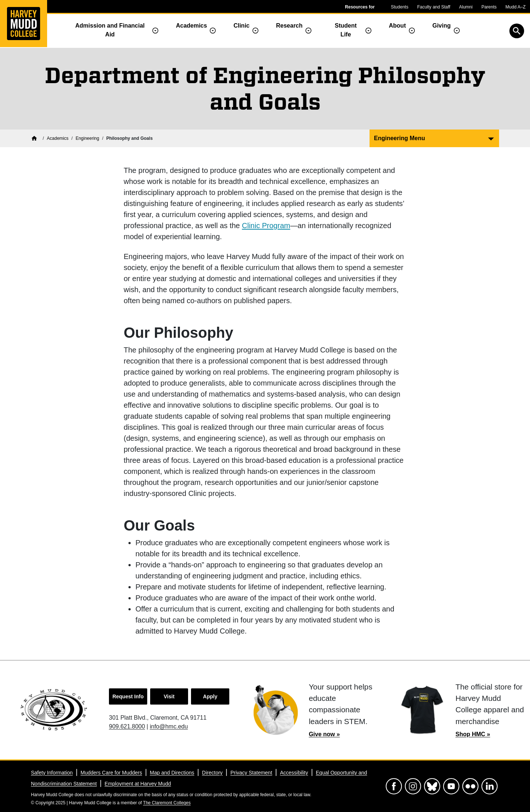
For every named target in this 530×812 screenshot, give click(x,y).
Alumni (466, 7)
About (397, 26)
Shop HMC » (473, 734)
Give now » (324, 734)
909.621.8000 (127, 726)
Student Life (346, 30)
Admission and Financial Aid (110, 30)
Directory (212, 773)
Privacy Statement (251, 773)
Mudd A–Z (515, 7)
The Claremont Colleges (167, 803)
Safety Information (52, 773)
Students (400, 7)
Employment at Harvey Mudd (138, 784)
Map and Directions (172, 773)
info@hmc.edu (169, 726)
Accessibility (294, 773)
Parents (489, 7)
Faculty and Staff (434, 7)
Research (289, 26)
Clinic (241, 26)
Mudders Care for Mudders (111, 773)
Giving (442, 26)
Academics (192, 26)
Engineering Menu (400, 138)
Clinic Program (266, 226)
